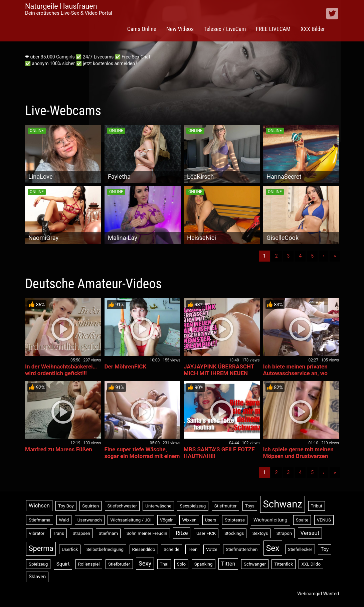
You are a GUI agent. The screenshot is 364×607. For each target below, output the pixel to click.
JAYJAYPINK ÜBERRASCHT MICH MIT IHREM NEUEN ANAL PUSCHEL (219, 373)
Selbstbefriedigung (105, 549)
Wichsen (39, 506)
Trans (59, 533)
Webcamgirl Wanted (318, 594)
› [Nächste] (324, 256)
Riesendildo (144, 549)
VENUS (324, 520)
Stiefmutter (226, 506)
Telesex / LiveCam (225, 29)
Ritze (182, 533)
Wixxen (189, 520)
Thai (164, 564)
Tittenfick (283, 564)
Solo (181, 564)
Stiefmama (40, 520)
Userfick (70, 549)
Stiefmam (108, 533)
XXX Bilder (313, 29)
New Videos (180, 29)
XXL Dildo (311, 564)
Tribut (317, 506)
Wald (64, 520)
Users (211, 520)
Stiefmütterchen (242, 549)
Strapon (284, 533)
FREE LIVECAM (273, 29)
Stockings (234, 533)
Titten (228, 564)
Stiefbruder (119, 564)
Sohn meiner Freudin (147, 533)
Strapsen (81, 533)
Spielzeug (38, 564)
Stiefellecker (300, 549)
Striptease (235, 520)
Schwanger (255, 564)
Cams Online (142, 29)
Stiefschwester (122, 506)
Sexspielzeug (193, 506)
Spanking (204, 564)
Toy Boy (66, 506)
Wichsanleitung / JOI (131, 520)
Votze (212, 549)
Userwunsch (90, 520)
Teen (193, 549)
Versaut (310, 533)
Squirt (63, 564)
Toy (325, 549)
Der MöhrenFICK (126, 366)
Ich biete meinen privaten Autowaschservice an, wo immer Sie (295, 373)
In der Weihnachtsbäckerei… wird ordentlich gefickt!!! (61, 370)
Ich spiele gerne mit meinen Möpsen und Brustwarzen (298, 453)
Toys (250, 506)
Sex (273, 548)
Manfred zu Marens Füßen (59, 449)
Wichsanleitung (270, 520)
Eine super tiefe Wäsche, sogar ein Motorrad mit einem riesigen (142, 456)
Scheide (171, 549)
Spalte (302, 520)
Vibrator (37, 533)
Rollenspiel (89, 564)
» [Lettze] (335, 256)
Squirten (90, 506)
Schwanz (283, 504)
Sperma (41, 548)
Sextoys (260, 533)
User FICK (206, 533)
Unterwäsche (158, 506)
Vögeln (167, 520)
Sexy (145, 563)
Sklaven (37, 577)
